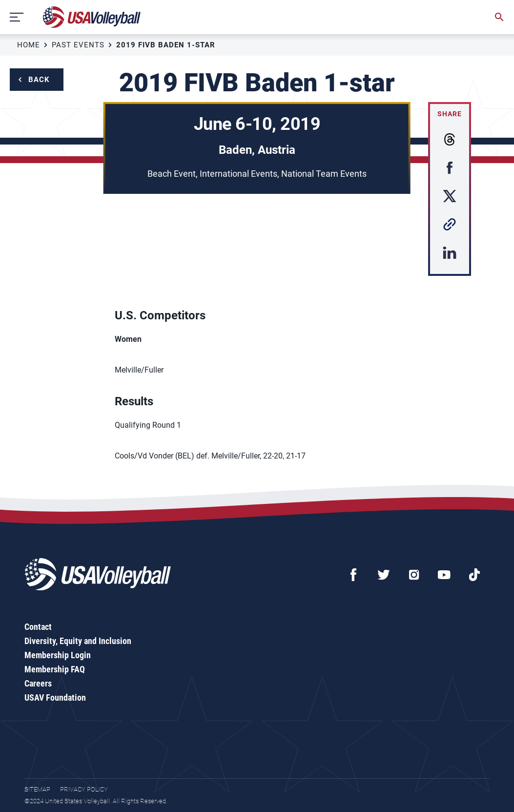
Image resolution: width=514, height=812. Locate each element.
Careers (38, 683)
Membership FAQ (55, 669)
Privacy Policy (84, 789)
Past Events (78, 45)
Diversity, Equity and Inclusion (78, 641)
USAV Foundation (55, 697)
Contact (38, 627)
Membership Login (58, 655)
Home (29, 45)
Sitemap (37, 789)
